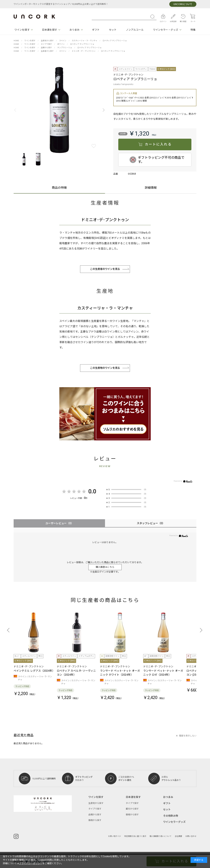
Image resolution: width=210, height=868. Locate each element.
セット (113, 30)
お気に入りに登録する (94, 146)
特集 (193, 30)
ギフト (96, 30)
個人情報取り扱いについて (160, 836)
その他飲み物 (171, 816)
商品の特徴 (59, 188)
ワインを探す (22, 30)
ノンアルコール (135, 30)
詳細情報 (151, 188)
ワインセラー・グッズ (166, 30)
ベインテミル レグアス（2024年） (34, 671)
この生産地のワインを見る (105, 368)
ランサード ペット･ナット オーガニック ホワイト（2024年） (120, 673)
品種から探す (95, 815)
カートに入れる (158, 144)
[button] (103, 110)
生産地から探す (96, 803)
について (183, 4)
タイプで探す (95, 809)
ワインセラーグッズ (174, 822)
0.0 (92, 492)
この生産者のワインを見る (105, 269)
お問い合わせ (191, 836)
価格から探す (95, 820)
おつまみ (74, 30)
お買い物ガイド (115, 836)
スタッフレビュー (151, 523)
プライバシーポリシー (31, 863)
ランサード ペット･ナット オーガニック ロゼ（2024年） (163, 673)
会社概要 (178, 836)
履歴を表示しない (188, 736)
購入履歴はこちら (105, 567)
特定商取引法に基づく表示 (135, 836)
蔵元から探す (132, 809)
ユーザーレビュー (59, 523)
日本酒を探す (50, 30)
